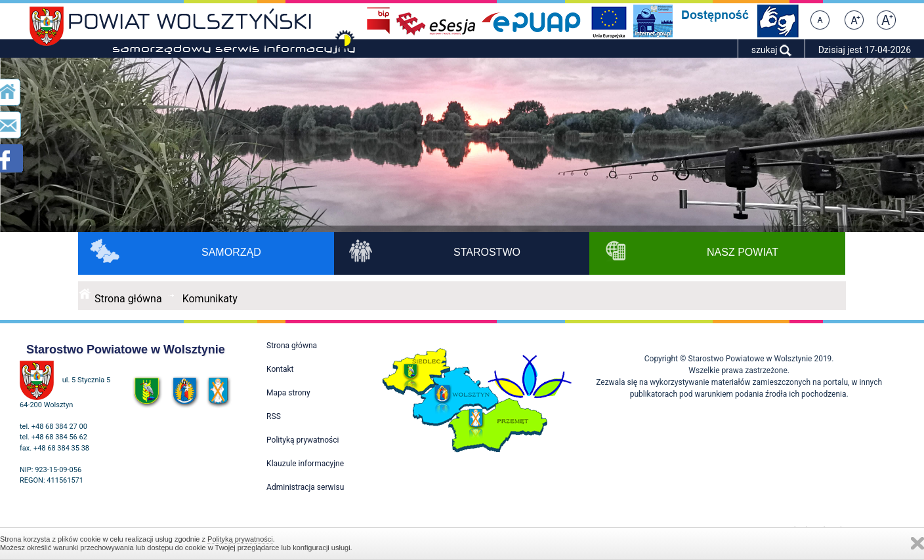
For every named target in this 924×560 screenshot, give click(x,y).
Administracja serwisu (305, 487)
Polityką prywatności (240, 539)
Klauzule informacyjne (305, 464)
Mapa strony (288, 393)
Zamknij (917, 543)
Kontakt (280, 369)
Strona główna (128, 299)
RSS (274, 416)
